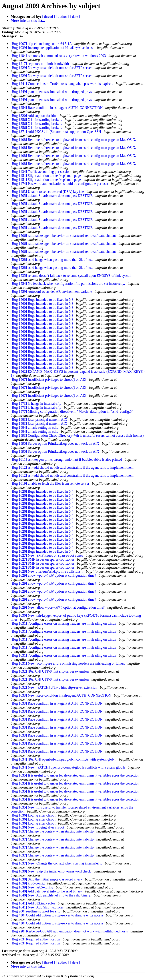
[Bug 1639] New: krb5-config (32, 887)
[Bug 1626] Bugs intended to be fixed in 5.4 (42, 491)
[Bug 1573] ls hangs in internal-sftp (36, 403)
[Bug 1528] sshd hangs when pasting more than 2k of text (52, 260)
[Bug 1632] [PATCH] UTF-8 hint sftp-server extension (50, 671)
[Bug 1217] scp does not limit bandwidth (40, 64)
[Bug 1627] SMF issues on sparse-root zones (43, 559)
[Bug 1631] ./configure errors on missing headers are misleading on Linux (64, 623)
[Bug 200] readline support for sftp (36, 911)
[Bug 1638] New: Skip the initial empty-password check (51, 871)
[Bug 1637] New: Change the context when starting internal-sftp (57, 863)
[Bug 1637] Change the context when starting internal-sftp (53, 831)
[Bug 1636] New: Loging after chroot (38, 827)
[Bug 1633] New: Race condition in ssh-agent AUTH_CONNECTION (61, 695)
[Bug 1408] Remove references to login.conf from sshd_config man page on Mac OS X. (74, 140)
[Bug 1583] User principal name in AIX (39, 419)
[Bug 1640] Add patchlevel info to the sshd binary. (47, 891)
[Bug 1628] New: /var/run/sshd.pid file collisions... (47, 571)
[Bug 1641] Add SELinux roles (33, 903)
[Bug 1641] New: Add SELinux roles (38, 907)
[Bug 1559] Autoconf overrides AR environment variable (52, 292)
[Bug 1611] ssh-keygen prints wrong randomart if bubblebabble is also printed (67, 459)
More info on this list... (28, 21)
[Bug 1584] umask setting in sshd (35, 427)
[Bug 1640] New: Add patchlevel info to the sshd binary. (51, 895)
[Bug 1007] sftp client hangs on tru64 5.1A (42, 44)
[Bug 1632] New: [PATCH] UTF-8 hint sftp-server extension (54, 687)
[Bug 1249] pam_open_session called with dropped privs (52, 92)
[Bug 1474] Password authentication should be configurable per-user (60, 184)
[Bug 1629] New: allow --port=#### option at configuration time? (58, 607)
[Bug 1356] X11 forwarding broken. (37, 120)
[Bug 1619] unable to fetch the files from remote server (50, 483)
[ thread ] (49, 17)
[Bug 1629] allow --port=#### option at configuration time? (54, 575)
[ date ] (75, 17)
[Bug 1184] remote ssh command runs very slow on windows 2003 (59, 56)
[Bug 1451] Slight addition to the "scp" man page (46, 176)
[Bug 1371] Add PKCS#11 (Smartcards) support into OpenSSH (56, 132)
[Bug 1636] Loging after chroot (34, 815)
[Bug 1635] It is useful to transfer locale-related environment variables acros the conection (75, 775)
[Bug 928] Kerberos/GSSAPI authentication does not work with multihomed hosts (70, 931)
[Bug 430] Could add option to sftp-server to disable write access (57, 915)
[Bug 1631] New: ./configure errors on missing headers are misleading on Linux (68, 663)
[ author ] (63, 17)
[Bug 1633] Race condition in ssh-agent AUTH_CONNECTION (57, 703)
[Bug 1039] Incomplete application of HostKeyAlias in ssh (53, 48)
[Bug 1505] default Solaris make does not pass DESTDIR (52, 196)
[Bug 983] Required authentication (36, 939)
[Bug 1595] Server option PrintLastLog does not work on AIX (55, 443)
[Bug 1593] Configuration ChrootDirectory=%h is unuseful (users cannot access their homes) (77, 435)
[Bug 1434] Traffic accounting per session (41, 172)
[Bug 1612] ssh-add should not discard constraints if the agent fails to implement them (73, 467)
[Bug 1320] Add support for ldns (34, 116)
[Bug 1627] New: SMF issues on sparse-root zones (47, 555)
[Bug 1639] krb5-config (28, 883)
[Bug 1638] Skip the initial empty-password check (47, 879)
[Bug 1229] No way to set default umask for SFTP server (52, 68)
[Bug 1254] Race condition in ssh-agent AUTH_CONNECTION (57, 108)
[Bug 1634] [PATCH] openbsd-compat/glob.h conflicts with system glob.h (64, 759)
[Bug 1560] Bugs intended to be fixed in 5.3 (42, 300)
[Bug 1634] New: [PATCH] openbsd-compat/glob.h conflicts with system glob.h (68, 767)
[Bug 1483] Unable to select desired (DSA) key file (48, 192)
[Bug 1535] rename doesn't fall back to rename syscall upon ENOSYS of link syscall (72, 276)
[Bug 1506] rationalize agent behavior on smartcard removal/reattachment (64, 236)
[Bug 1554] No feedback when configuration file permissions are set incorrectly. (68, 284)
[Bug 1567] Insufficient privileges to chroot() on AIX (49, 379)
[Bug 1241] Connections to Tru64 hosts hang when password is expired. (62, 84)
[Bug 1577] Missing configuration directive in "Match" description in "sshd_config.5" (72, 411)
